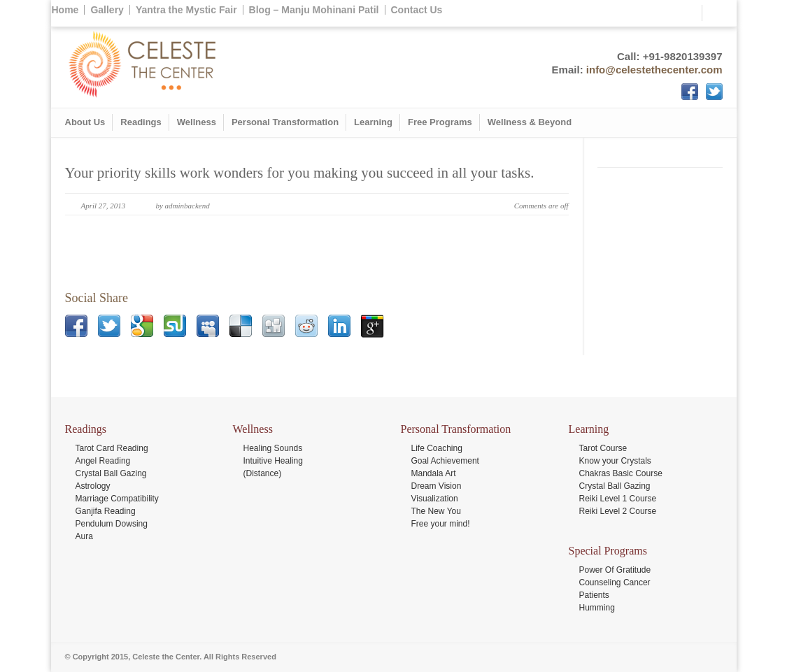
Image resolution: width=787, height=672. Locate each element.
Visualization (435, 499)
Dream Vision (437, 486)
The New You (436, 511)
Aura (84, 536)
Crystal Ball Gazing (111, 473)
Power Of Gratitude (615, 570)
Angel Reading (103, 461)
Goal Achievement (445, 461)
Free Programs (440, 122)
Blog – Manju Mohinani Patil (314, 10)
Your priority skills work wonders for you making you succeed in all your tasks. (300, 173)
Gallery (107, 10)
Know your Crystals (615, 461)
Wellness (197, 122)
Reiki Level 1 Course (618, 499)
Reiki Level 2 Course (618, 511)
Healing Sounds (273, 448)
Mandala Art (434, 473)
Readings (141, 122)
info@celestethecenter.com (654, 70)
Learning (373, 122)
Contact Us (417, 10)
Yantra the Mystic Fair (186, 10)
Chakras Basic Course (621, 473)
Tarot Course (603, 448)
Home (65, 10)
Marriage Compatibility (117, 499)
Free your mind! (441, 524)
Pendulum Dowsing (112, 524)
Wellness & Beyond (530, 122)
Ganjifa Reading (106, 511)
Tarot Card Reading (112, 448)
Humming (597, 608)
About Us (85, 122)
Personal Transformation (285, 122)
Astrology (93, 486)
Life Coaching (437, 448)
